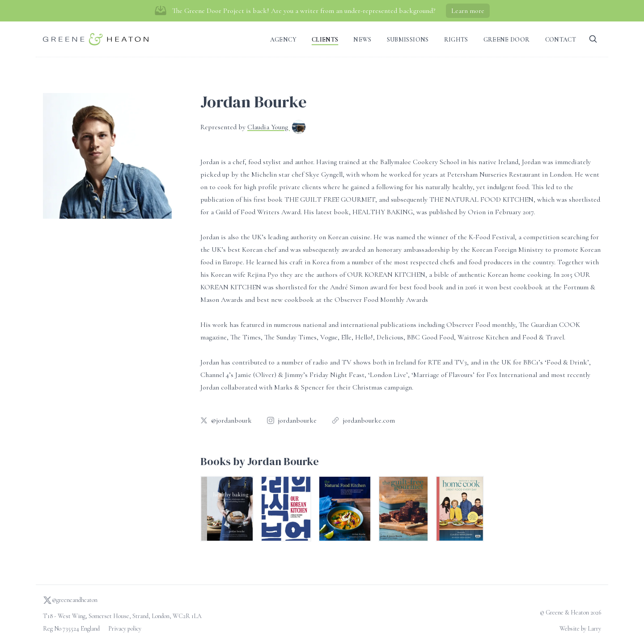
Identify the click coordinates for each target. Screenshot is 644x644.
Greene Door (507, 40)
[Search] (593, 39)
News (362, 40)
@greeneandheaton (70, 600)
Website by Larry (580, 629)
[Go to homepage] (96, 39)
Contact (561, 40)
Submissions (408, 40)
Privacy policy (125, 629)
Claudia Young (269, 127)
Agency (283, 40)
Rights (456, 40)
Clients (325, 40)
